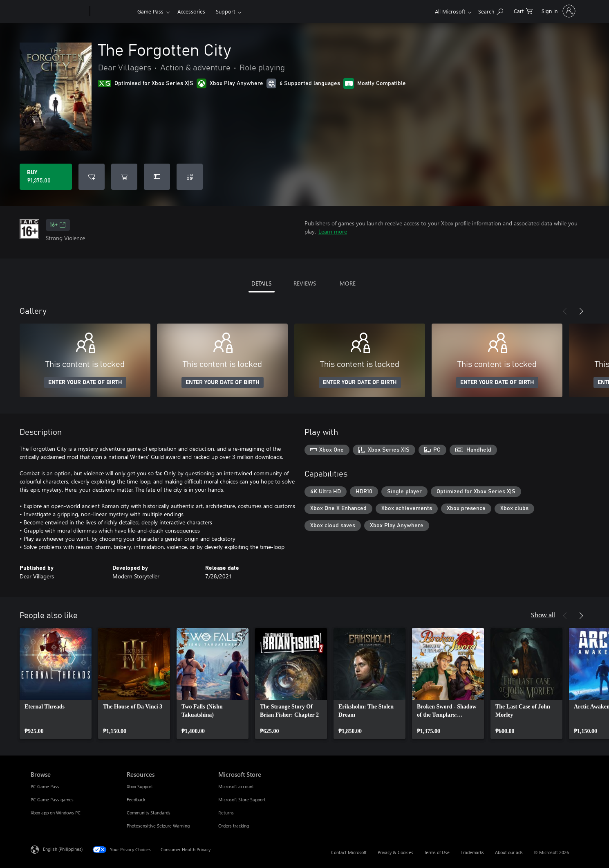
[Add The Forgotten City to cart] (124, 177)
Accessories (191, 11)
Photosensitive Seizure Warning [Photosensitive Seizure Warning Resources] (158, 826)
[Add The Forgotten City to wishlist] (92, 177)
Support (225, 11)
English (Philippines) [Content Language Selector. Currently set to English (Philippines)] (63, 849)
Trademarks (472, 852)
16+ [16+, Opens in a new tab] (58, 225)
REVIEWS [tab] (305, 283)
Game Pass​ (150, 11)
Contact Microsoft (349, 852)
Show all (543, 615)
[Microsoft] (59, 11)
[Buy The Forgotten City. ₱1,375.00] (46, 177)
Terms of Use (437, 852)
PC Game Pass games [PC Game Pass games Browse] (52, 799)
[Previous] (565, 311)
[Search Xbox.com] (491, 10)
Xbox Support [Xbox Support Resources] (140, 786)
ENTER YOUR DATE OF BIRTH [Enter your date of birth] (85, 382)
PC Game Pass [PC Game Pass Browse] (45, 786)
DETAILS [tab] (261, 283)
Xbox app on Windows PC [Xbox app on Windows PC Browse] (56, 813)
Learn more (333, 231)
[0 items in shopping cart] (523, 10)
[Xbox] (113, 11)
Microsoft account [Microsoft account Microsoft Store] (236, 786)
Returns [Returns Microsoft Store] (226, 813)
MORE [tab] (348, 283)
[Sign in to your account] (558, 11)
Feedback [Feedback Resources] (136, 799)
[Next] (581, 311)
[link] (56, 684)
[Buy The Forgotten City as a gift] (157, 177)
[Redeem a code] (190, 177)
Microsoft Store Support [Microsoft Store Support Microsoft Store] (242, 799)
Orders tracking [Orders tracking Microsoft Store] (234, 826)
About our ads (509, 852)
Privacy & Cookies (395, 852)
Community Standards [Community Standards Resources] (149, 813)
